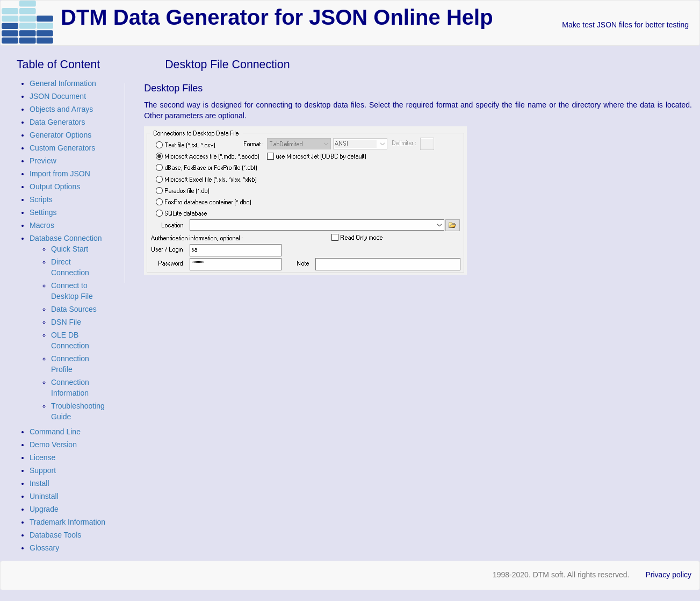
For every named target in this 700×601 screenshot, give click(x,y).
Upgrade (44, 509)
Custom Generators (62, 148)
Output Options (55, 187)
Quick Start (70, 249)
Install (39, 483)
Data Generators (57, 122)
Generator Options (60, 135)
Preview (43, 161)
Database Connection (66, 238)
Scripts (41, 199)
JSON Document (58, 96)
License (42, 457)
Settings (43, 212)
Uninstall (44, 496)
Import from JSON (60, 174)
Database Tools (55, 535)
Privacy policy (668, 575)
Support (43, 470)
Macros (42, 225)
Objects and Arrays (61, 109)
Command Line (55, 432)
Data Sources (74, 309)
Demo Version (53, 445)
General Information (63, 83)
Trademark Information (67, 522)
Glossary (44, 548)
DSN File (66, 322)
